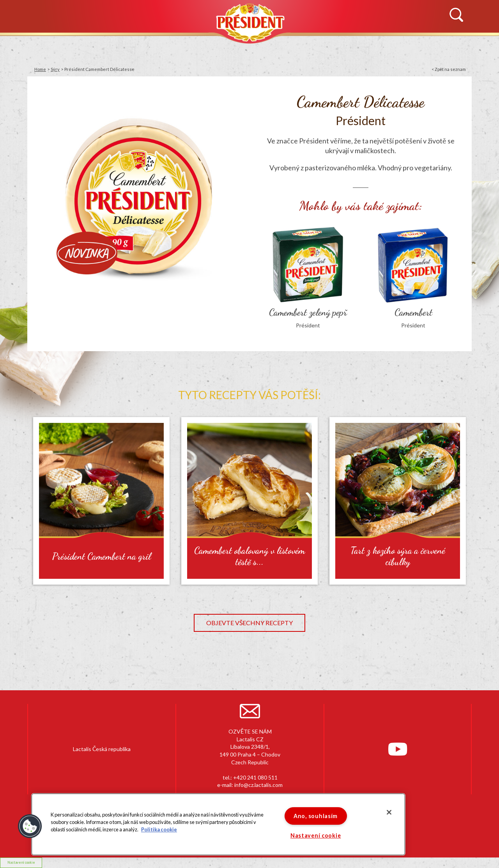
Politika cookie (159, 830)
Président (249, 22)
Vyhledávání (456, 15)
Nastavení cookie (21, 862)
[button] (30, 826)
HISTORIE (120, 45)
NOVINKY (46, 45)
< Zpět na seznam (449, 69)
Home (40, 69)
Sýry (55, 69)
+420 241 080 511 (255, 777)
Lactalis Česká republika (102, 749)
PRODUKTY (197, 45)
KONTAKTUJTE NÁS (414, 45)
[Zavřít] (389, 812)
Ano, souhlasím (316, 816)
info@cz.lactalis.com (258, 785)
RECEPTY (324, 45)
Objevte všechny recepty (249, 623)
